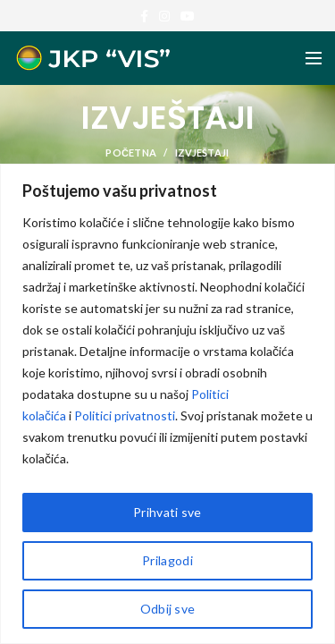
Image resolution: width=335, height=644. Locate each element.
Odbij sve (168, 609)
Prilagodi (167, 560)
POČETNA (131, 153)
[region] (167, 404)
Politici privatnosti (125, 415)
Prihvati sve (167, 512)
